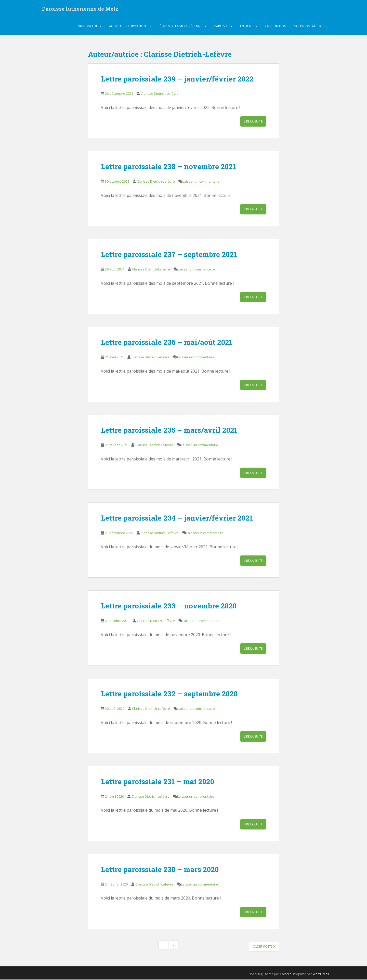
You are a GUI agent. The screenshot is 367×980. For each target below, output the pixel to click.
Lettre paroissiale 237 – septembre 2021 (169, 255)
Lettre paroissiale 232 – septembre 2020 (169, 694)
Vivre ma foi (88, 27)
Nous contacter (307, 27)
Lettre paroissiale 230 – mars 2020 (160, 870)
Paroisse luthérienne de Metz (80, 9)
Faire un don (276, 27)
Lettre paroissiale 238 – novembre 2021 (168, 167)
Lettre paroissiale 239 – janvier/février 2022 (177, 79)
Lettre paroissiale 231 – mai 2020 (158, 782)
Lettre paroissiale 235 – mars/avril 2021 (169, 431)
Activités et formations (128, 27)
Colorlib (286, 975)
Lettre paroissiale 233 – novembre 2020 (169, 606)
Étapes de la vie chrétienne (181, 27)
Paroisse (221, 27)
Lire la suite (253, 122)
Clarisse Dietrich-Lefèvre (160, 94)
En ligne (247, 27)
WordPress (321, 975)
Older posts (264, 947)
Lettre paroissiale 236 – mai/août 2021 (167, 343)
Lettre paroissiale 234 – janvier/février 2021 (177, 518)
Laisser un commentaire (201, 182)
